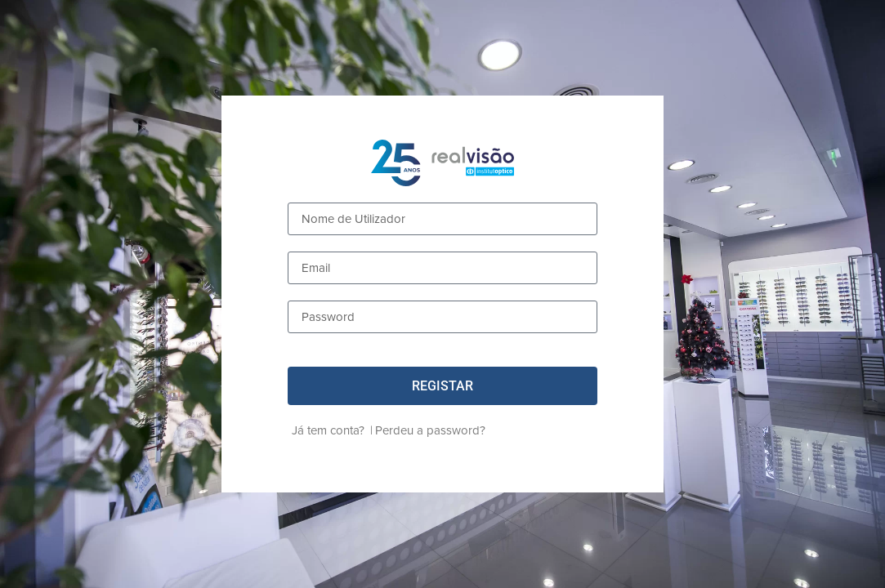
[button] (442, 386)
